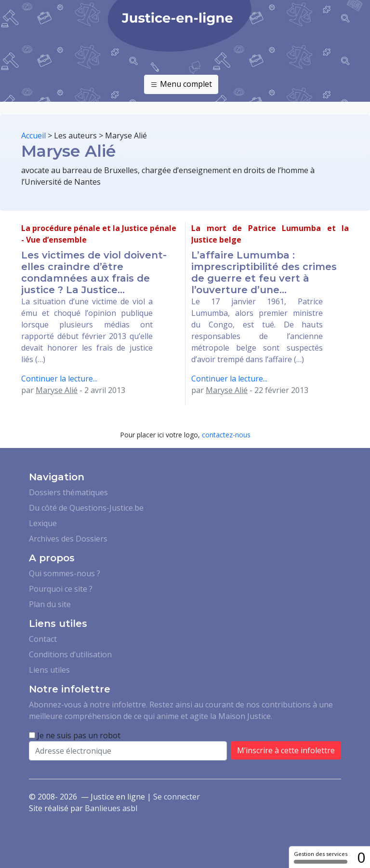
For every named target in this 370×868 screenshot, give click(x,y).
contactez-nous (226, 435)
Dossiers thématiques (68, 492)
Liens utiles (49, 670)
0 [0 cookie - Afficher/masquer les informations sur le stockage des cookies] (361, 857)
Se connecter (177, 797)
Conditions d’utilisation (70, 654)
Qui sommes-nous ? (65, 573)
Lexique (43, 523)
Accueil (33, 136)
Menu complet (181, 84)
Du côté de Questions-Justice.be (86, 508)
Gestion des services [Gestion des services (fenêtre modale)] (321, 857)
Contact (43, 639)
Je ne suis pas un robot (75, 735)
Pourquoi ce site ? (61, 589)
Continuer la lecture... (59, 379)
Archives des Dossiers (68, 539)
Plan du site (50, 604)
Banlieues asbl (111, 808)
